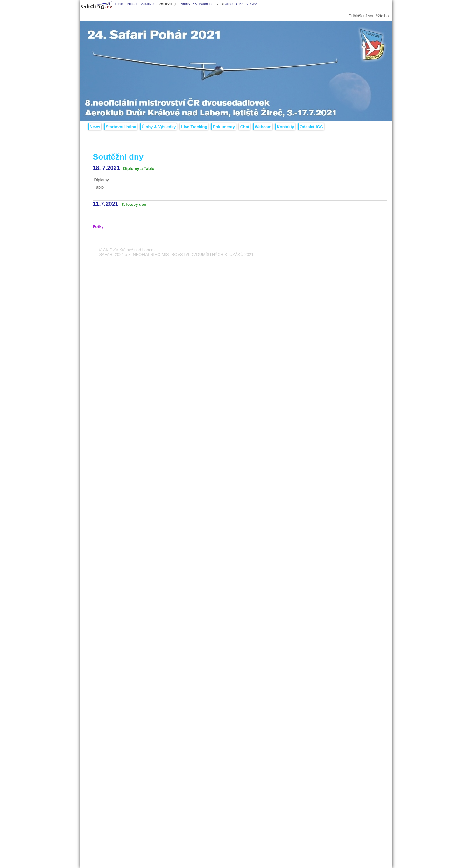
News (95, 127)
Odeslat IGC (311, 127)
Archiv (186, 4)
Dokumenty (224, 127)
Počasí (132, 4)
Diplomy (102, 180)
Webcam (263, 127)
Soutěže (148, 4)
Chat (245, 127)
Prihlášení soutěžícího (369, 16)
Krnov (244, 4)
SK (195, 4)
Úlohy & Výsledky (159, 127)
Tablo (99, 187)
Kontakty (286, 127)
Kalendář (206, 4)
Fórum (120, 4)
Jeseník (231, 4)
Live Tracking (194, 127)
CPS (254, 4)
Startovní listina (121, 127)
